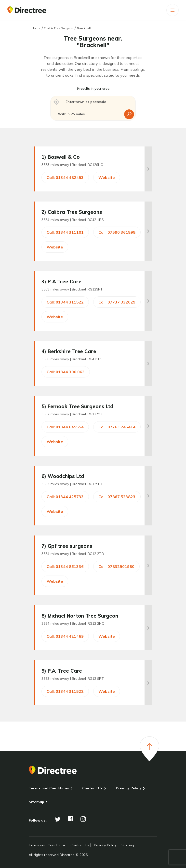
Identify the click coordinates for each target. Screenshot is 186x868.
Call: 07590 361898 (117, 232)
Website (107, 177)
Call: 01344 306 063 (66, 372)
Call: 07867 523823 (117, 497)
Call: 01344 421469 (65, 636)
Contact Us (92, 788)
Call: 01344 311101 (65, 232)
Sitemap (36, 802)
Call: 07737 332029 (117, 302)
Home (36, 28)
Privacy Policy (129, 788)
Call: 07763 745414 (117, 427)
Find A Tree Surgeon (59, 28)
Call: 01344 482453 (65, 177)
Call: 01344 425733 (65, 497)
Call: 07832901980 (116, 566)
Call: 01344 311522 (65, 302)
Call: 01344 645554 (65, 427)
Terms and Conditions (49, 788)
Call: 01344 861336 (65, 566)
